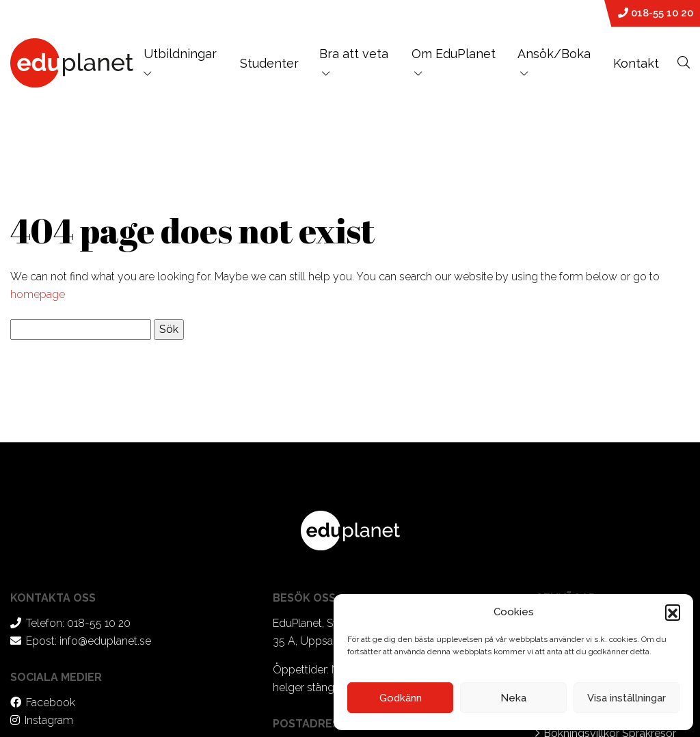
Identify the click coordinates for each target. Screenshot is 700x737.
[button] (673, 612)
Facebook (51, 702)
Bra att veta (354, 54)
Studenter (269, 63)
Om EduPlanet (454, 54)
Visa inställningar (627, 698)
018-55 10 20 (656, 13)
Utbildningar (180, 62)
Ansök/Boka (554, 54)
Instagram (49, 720)
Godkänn (401, 698)
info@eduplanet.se (105, 641)
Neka (513, 698)
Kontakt (636, 63)
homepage (38, 294)
